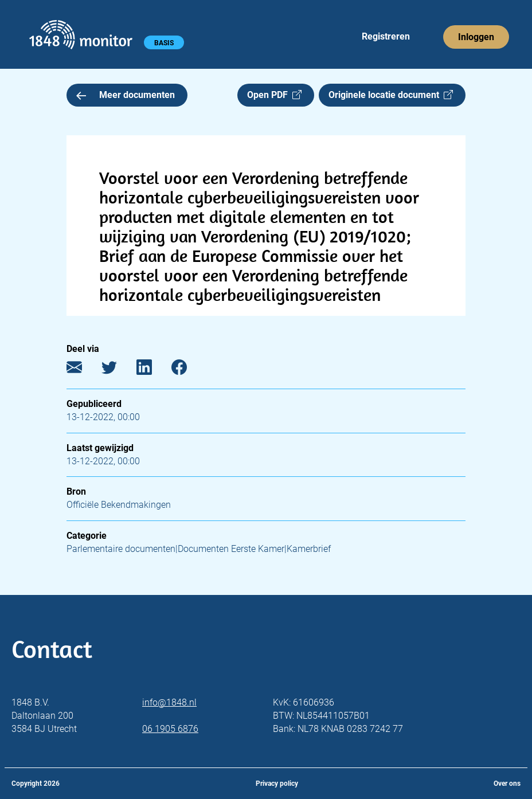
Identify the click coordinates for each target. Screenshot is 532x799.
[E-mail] (83, 370)
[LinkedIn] (153, 370)
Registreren (386, 36)
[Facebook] (188, 370)
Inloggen (476, 37)
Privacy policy (277, 784)
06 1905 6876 (170, 729)
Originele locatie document (391, 95)
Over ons (507, 784)
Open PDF (274, 95)
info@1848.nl (169, 702)
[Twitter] (118, 370)
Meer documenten (126, 95)
